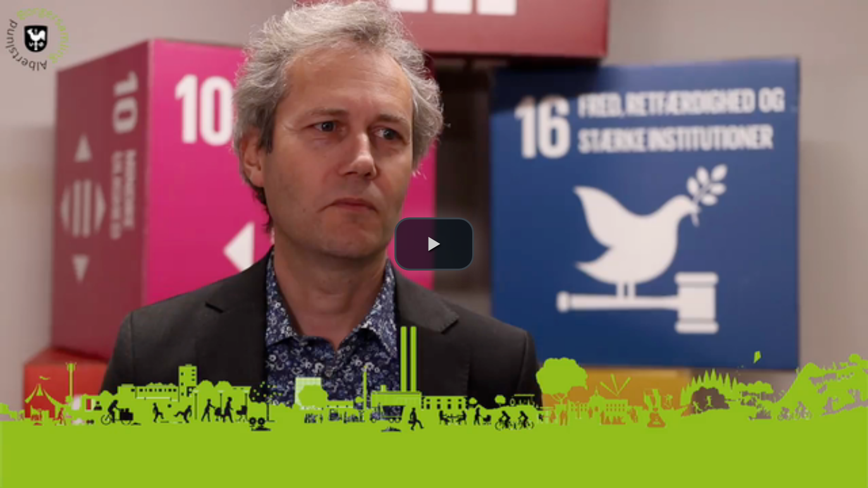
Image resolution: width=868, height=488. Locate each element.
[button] (434, 244)
